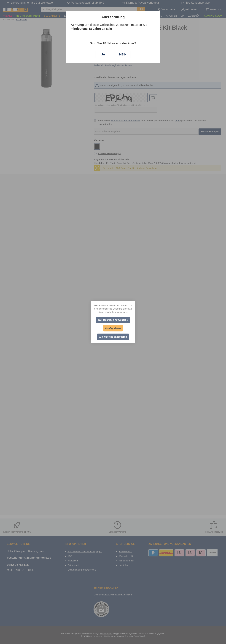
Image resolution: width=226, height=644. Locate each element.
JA (103, 54)
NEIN (123, 54)
